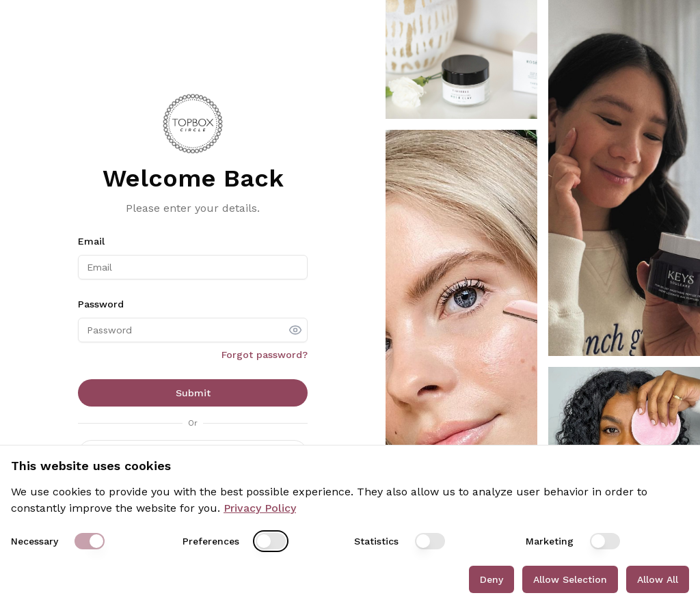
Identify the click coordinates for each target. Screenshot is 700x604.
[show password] (295, 330)
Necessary (35, 541)
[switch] (90, 541)
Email (91, 241)
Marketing (550, 541)
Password (101, 304)
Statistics (376, 541)
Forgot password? (265, 355)
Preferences (211, 541)
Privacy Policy (260, 508)
